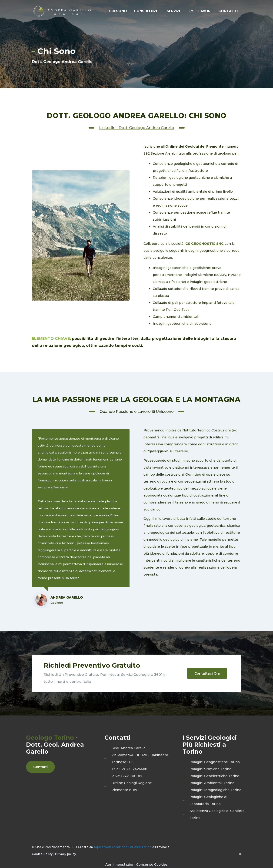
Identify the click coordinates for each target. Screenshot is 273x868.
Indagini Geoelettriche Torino (214, 776)
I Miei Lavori (200, 11)
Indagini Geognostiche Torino (215, 762)
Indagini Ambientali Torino (212, 783)
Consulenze (146, 11)
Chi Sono (118, 11)
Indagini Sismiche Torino (210, 769)
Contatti (228, 11)
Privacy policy (66, 854)
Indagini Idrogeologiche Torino (215, 790)
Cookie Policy (42, 854)
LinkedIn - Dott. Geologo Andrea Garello (137, 128)
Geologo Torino (50, 738)
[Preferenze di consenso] (136, 865)
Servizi (173, 11)
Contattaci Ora (207, 673)
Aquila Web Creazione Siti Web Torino (123, 847)
